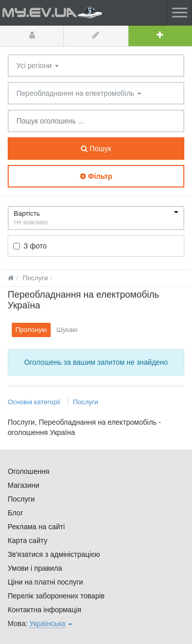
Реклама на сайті (36, 527)
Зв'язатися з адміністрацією (54, 554)
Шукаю (67, 330)
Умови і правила (35, 568)
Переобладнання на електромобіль (79, 93)
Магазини (24, 485)
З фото (30, 246)
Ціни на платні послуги (45, 582)
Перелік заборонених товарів (56, 596)
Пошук (96, 149)
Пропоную (31, 330)
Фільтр (96, 176)
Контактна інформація (45, 610)
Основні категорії (35, 402)
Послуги (86, 402)
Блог (15, 513)
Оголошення (28, 471)
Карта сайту (28, 541)
